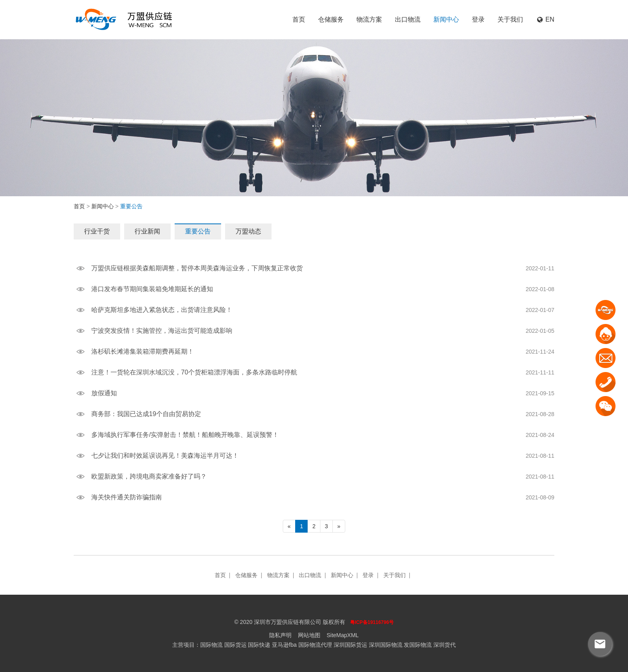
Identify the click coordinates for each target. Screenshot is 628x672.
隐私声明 (280, 635)
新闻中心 (446, 19)
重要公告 (198, 231)
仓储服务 (331, 19)
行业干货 (97, 231)
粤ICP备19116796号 (372, 622)
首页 (299, 19)
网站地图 (309, 635)
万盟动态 (248, 231)
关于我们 (510, 19)
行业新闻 (147, 231)
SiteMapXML (342, 635)
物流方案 (369, 19)
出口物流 (408, 19)
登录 (478, 19)
